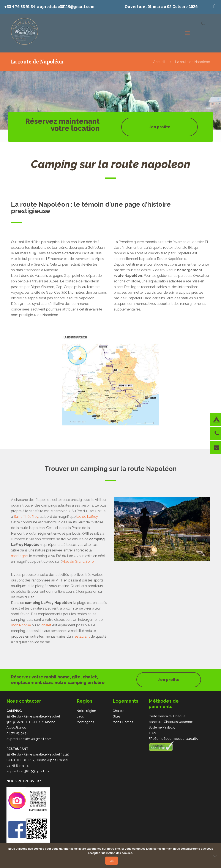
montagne (19, 556)
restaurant (82, 636)
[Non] (216, 856)
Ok (112, 861)
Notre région (86, 711)
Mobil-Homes (123, 722)
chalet (46, 625)
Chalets (118, 711)
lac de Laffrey (87, 517)
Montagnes (85, 722)
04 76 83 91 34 (17, 733)
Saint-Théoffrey (26, 517)
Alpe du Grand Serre (78, 562)
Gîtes (116, 716)
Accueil (159, 62)
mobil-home (21, 625)
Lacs (80, 716)
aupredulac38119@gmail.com (66, 6)
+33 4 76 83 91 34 (20, 6)
